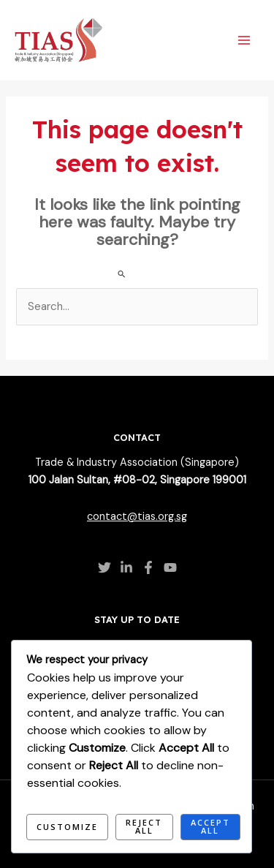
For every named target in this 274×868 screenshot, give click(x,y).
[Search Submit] (122, 273)
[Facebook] (148, 567)
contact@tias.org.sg (137, 517)
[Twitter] (104, 567)
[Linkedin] (126, 567)
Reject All (144, 826)
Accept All (210, 826)
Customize (67, 827)
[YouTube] (170, 567)
